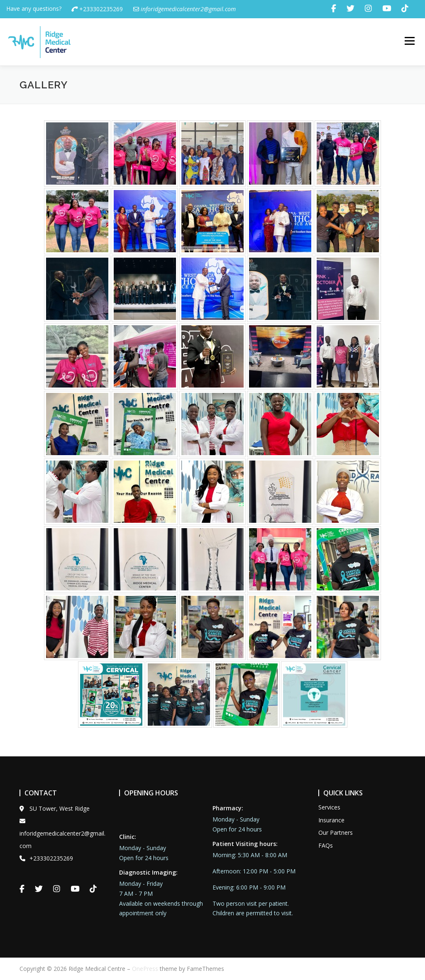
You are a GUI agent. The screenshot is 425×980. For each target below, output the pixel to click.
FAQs (326, 845)
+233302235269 (97, 9)
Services (329, 807)
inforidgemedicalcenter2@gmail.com (62, 834)
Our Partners (336, 833)
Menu (409, 41)
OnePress (145, 969)
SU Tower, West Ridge (55, 808)
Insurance (331, 820)
